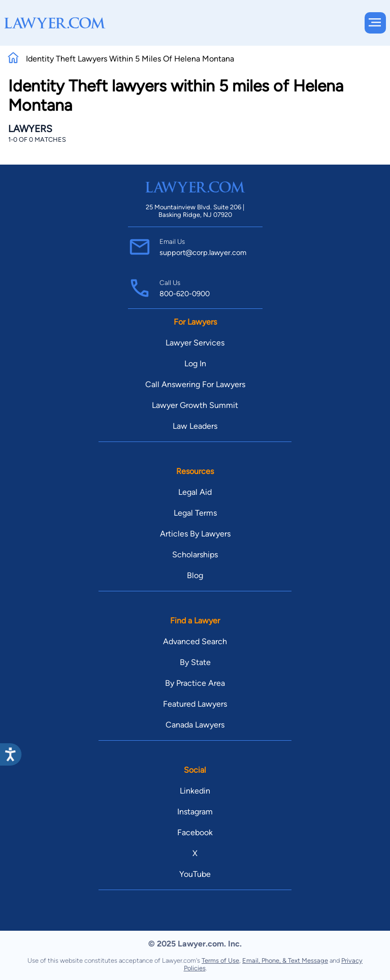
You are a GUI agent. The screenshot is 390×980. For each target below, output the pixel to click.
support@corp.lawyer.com (203, 252)
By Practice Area (195, 683)
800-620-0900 (185, 294)
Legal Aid (195, 492)
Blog (195, 575)
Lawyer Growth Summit (195, 405)
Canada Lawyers (195, 725)
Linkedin (195, 791)
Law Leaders (195, 426)
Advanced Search (195, 641)
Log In (195, 363)
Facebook (195, 832)
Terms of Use (220, 960)
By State (195, 662)
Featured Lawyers (195, 704)
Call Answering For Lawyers (195, 384)
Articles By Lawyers (195, 534)
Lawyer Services (195, 343)
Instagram (195, 812)
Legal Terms (195, 513)
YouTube (195, 874)
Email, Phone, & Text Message (285, 960)
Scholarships (195, 555)
